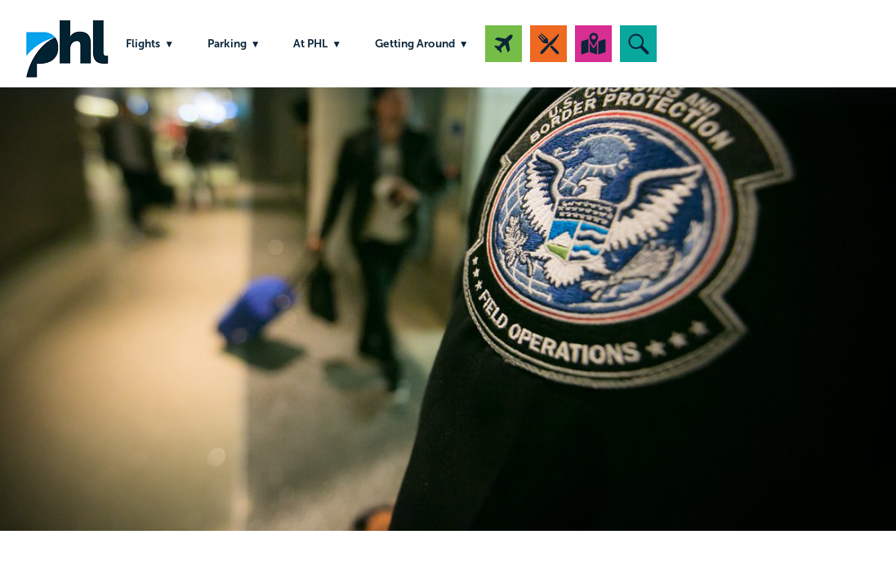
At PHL (310, 44)
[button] (638, 44)
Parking (227, 44)
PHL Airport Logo (67, 44)
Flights (143, 44)
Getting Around (415, 44)
